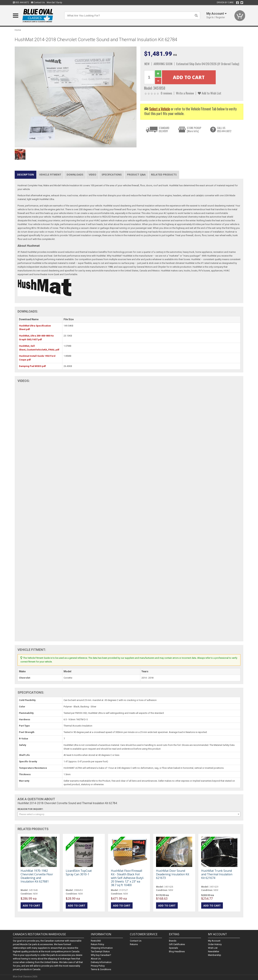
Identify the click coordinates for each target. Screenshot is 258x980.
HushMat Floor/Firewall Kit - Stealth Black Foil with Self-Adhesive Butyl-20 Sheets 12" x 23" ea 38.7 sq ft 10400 (128, 878)
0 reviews (166, 93)
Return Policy (97, 944)
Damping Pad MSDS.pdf (32, 366)
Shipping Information (102, 948)
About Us (96, 959)
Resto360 (96, 941)
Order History (215, 944)
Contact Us (38, 3)
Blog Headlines (177, 951)
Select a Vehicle (160, 109)
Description (26, 175)
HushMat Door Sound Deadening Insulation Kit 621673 (173, 874)
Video (92, 175)
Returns (134, 944)
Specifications (112, 175)
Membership (215, 955)
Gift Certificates (177, 944)
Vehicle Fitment (50, 175)
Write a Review (185, 93)
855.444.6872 (21, 3)
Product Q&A (136, 175)
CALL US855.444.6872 (224, 129)
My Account (214, 941)
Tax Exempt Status (100, 951)
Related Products (164, 175)
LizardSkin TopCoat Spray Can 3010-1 (79, 872)
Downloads (75, 175)
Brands (173, 941)
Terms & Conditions (101, 969)
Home (18, 30)
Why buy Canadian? (101, 955)
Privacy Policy (98, 966)
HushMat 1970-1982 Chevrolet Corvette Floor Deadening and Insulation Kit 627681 (37, 876)
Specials (173, 948)
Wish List (213, 948)
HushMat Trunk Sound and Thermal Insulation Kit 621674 (217, 874)
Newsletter (214, 951)
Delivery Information (101, 962)
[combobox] (129, 814)
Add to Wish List (210, 93)
